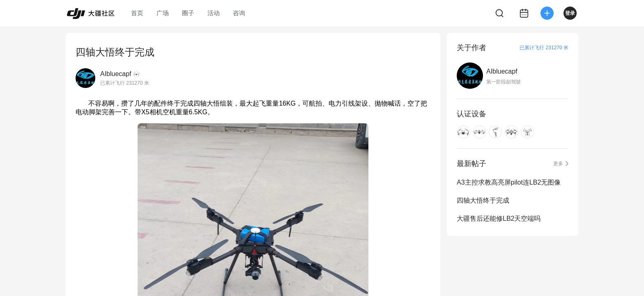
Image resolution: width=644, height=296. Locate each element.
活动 (214, 13)
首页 (137, 13)
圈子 (188, 13)
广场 (163, 13)
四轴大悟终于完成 (483, 200)
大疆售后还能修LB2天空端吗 (499, 219)
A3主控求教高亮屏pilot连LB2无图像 (509, 182)
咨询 (239, 13)
